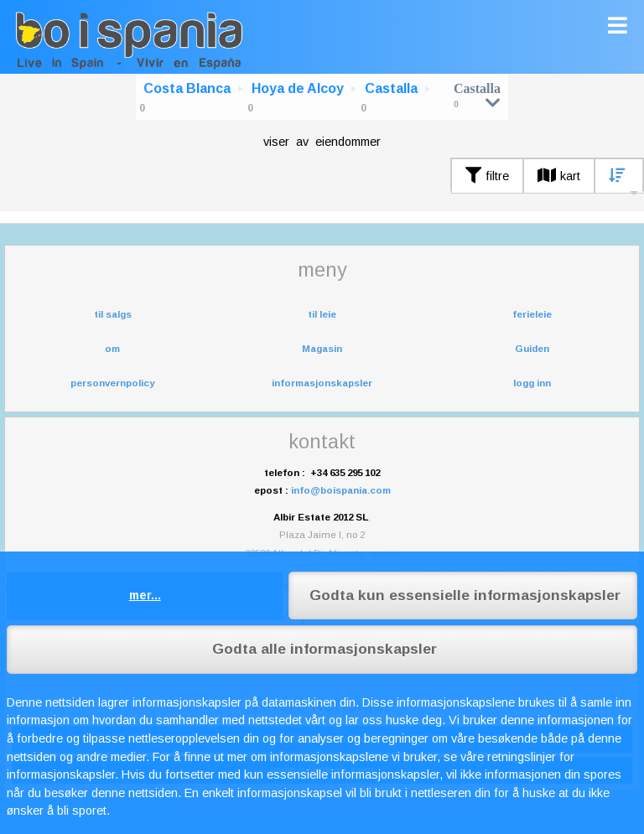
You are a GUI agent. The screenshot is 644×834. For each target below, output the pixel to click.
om (112, 349)
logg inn (532, 383)
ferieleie (532, 314)
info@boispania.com (341, 490)
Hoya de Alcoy (298, 88)
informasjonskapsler (322, 383)
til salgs (113, 314)
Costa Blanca (187, 88)
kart (559, 176)
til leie (322, 314)
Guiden (532, 349)
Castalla (391, 88)
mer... (145, 595)
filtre (487, 176)
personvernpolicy (112, 383)
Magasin (322, 349)
